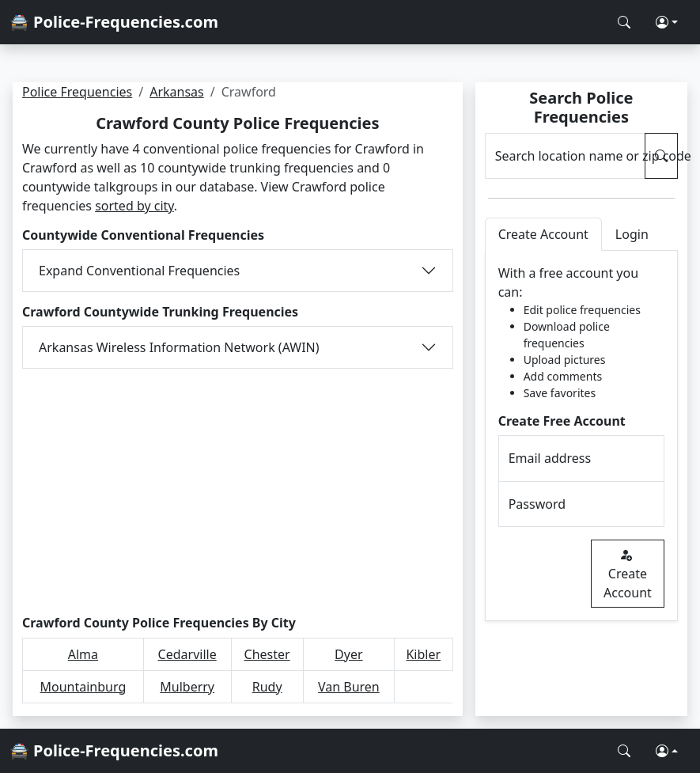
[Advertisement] (238, 492)
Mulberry (187, 687)
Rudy (267, 687)
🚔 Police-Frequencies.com (114, 22)
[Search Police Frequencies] (624, 22)
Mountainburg (83, 687)
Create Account (628, 574)
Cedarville (187, 654)
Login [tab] (632, 234)
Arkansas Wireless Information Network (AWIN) (179, 347)
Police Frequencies (77, 92)
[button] (667, 22)
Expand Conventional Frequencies (139, 271)
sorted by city (134, 206)
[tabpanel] (581, 436)
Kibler (423, 654)
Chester (267, 654)
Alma (83, 654)
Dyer (348, 654)
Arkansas (177, 92)
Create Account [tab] (543, 234)
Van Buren (349, 687)
